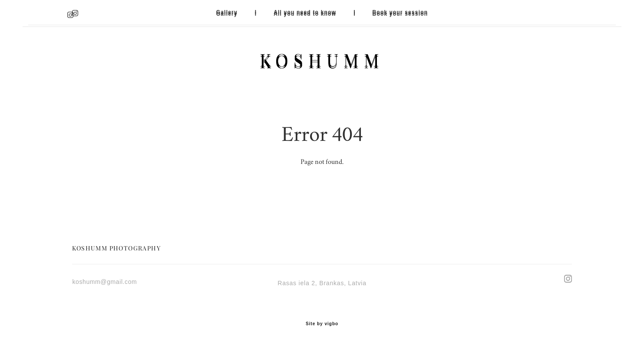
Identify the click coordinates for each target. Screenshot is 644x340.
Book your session (400, 12)
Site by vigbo (322, 320)
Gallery (227, 12)
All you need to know (305, 12)
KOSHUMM (322, 60)
